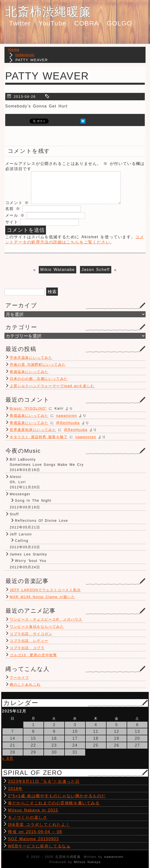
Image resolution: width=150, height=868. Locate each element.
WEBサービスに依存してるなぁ (39, 846)
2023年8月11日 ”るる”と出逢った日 (44, 781)
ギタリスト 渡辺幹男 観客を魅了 (39, 437)
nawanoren (67, 416)
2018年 (15, 789)
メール (15, 215)
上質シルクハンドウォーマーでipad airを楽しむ (52, 386)
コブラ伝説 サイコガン (31, 634)
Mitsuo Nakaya (87, 862)
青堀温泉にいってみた (29, 372)
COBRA (87, 23)
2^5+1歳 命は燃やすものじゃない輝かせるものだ (57, 796)
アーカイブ (19, 678)
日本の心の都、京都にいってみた (39, 379)
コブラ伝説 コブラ (27, 648)
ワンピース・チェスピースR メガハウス (46, 619)
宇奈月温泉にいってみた (31, 358)
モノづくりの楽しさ (28, 817)
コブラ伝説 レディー (29, 641)
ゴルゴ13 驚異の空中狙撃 (33, 655)
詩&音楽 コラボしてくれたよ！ (39, 825)
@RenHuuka (68, 423)
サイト (12, 222)
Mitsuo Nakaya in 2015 (33, 810)
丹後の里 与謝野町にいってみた (38, 365)
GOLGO (119, 23)
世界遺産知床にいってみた (33, 430)
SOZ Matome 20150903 (33, 839)
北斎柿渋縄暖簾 (48, 12)
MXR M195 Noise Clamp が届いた (42, 597)
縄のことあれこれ (25, 684)
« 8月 (8, 758)
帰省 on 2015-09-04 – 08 (35, 832)
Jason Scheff (96, 270)
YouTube (52, 23)
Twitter (20, 23)
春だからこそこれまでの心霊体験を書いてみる (54, 803)
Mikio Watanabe (57, 270)
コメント (17, 203)
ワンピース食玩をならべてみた (37, 627)
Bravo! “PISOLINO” (28, 408)
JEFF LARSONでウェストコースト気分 (45, 590)
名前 (13, 209)
